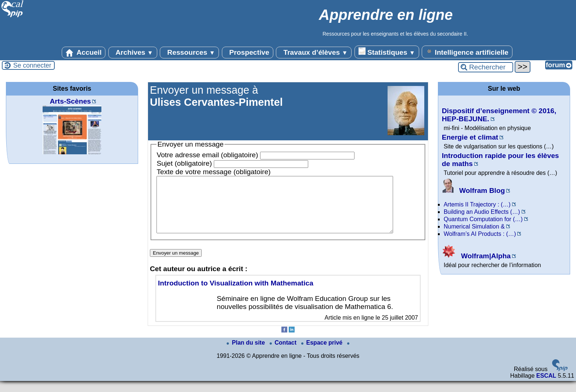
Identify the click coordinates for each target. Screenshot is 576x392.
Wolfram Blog (474, 190)
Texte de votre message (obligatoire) (213, 172)
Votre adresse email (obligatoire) (207, 155)
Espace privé (323, 354)
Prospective (248, 53)
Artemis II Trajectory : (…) (477, 204)
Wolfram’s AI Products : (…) (480, 234)
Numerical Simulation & (474, 226)
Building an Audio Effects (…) (482, 212)
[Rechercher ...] (486, 67)
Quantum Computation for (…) (483, 219)
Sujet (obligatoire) (184, 163)
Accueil (84, 53)
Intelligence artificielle (467, 52)
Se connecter (32, 65)
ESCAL (546, 387)
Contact (284, 354)
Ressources (189, 53)
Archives (133, 53)
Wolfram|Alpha (476, 256)
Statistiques (387, 52)
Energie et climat (470, 137)
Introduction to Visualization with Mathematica (236, 294)
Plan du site (246, 354)
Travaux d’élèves (314, 53)
